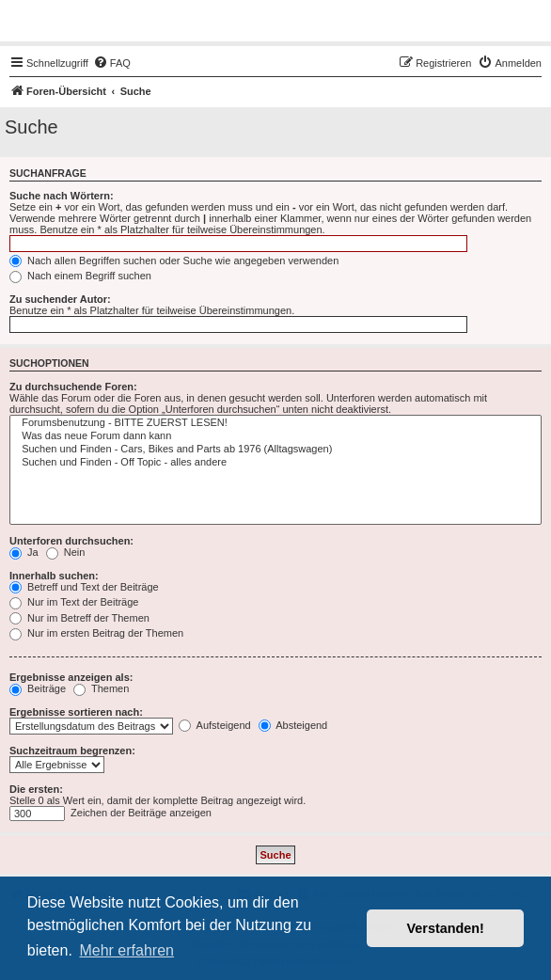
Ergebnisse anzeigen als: (71, 677)
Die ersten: (36, 789)
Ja (24, 552)
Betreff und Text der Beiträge (84, 587)
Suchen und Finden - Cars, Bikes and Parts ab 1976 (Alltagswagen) (275, 450)
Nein (66, 552)
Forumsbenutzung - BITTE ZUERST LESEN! (275, 423)
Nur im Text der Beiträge (74, 602)
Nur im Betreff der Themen (79, 618)
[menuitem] (112, 63)
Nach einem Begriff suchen (80, 276)
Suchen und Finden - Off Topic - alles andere (275, 463)
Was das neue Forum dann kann (275, 436)
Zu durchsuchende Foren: (73, 387)
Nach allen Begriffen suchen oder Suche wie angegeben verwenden (174, 261)
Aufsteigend (215, 725)
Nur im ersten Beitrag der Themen (96, 633)
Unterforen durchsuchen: (71, 541)
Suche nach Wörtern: (62, 196)
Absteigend (293, 725)
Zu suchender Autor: (60, 299)
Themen (101, 688)
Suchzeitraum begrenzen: (72, 751)
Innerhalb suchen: (54, 576)
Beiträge (38, 688)
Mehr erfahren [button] (126, 950)
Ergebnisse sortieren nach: (76, 712)
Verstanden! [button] (446, 928)
